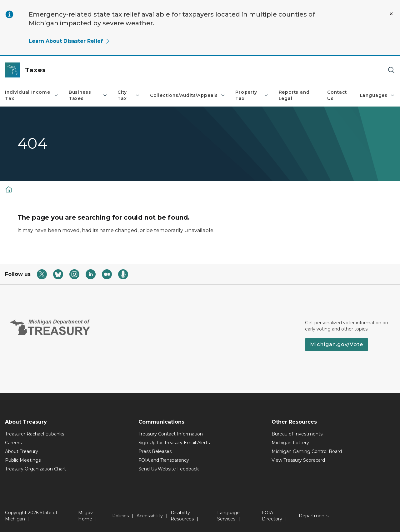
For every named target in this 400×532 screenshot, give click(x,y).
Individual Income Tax (32, 95)
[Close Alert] (391, 14)
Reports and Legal (294, 95)
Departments (314, 516)
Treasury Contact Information (171, 434)
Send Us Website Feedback (169, 469)
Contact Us (337, 95)
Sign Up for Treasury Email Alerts (174, 443)
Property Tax (252, 95)
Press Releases (155, 451)
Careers (13, 443)
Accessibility (150, 516)
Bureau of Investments (297, 434)
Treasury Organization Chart (35, 469)
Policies (120, 516)
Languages (377, 95)
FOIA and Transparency (164, 460)
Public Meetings (23, 460)
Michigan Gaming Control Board (307, 451)
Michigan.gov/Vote (337, 344)
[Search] (391, 70)
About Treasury (22, 451)
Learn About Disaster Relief (70, 41)
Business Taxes (88, 95)
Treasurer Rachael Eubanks (35, 434)
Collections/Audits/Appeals (188, 95)
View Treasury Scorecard (298, 460)
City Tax (129, 95)
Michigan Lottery (290, 443)
